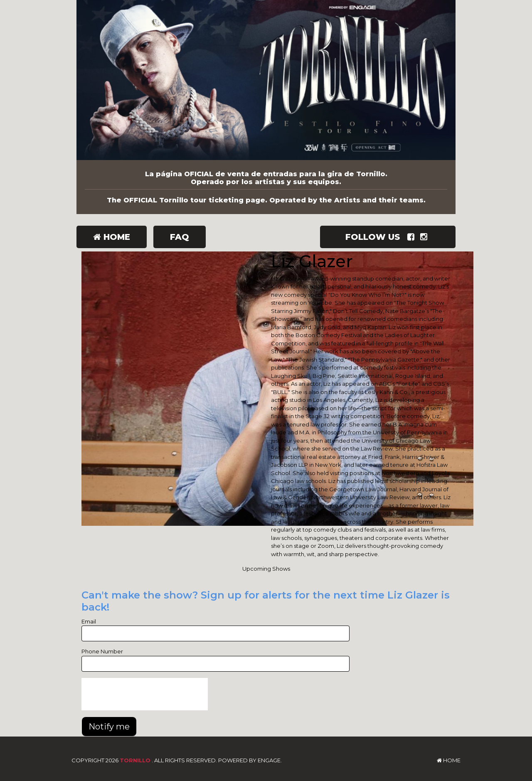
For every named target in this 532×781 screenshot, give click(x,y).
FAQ (180, 237)
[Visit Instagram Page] (425, 237)
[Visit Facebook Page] (413, 237)
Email (89, 621)
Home (112, 237)
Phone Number (102, 651)
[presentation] (145, 694)
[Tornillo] (266, 80)
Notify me (109, 727)
